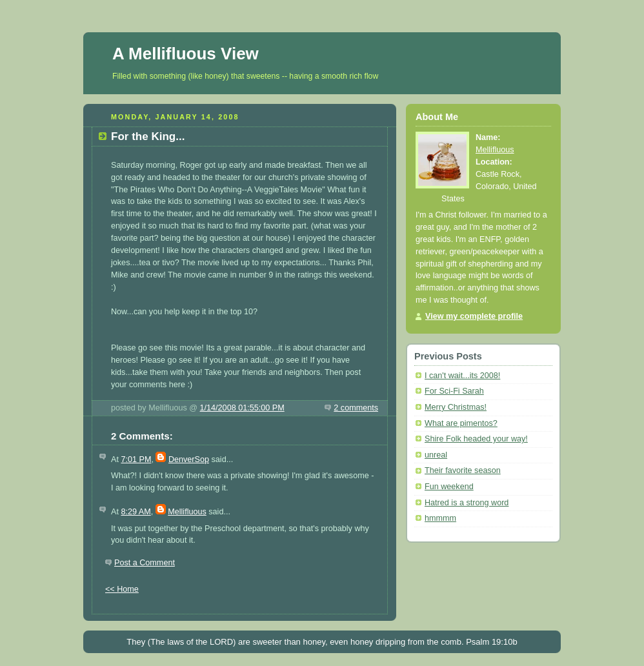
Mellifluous (187, 512)
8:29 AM (136, 512)
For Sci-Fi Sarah (454, 391)
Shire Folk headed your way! (476, 439)
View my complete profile (474, 316)
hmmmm (440, 518)
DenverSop (189, 459)
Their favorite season (463, 470)
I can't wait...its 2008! (462, 376)
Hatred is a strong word (467, 503)
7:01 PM (136, 459)
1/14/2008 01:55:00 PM (242, 408)
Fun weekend (449, 487)
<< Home (122, 589)
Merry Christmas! (456, 407)
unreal (436, 455)
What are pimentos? (461, 423)
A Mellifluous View (186, 54)
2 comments (356, 408)
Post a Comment (145, 563)
